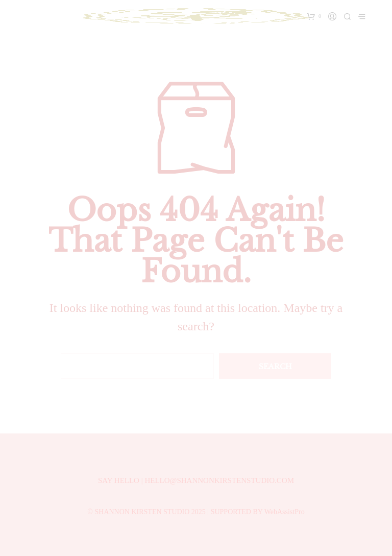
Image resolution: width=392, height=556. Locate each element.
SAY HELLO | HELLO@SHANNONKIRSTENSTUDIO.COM (196, 480)
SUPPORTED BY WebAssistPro (258, 512)
